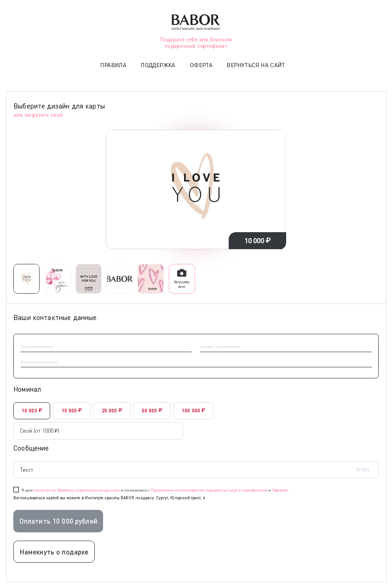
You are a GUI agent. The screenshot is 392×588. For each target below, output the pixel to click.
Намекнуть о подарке (54, 552)
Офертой (280, 490)
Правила (113, 65)
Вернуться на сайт (256, 65)
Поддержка (158, 65)
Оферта (201, 65)
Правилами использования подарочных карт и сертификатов (209, 490)
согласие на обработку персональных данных (77, 490)
